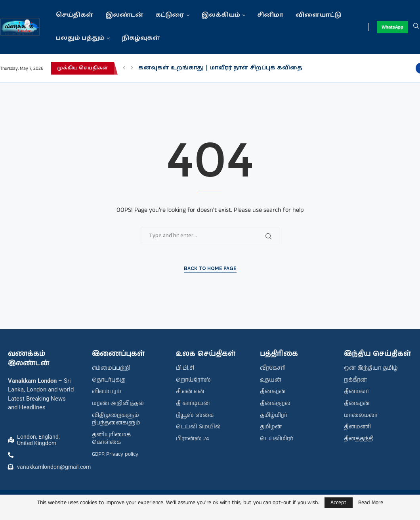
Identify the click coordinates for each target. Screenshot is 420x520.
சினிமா (270, 15)
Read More (371, 503)
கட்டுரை (170, 15)
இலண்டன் (124, 15)
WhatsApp (392, 27)
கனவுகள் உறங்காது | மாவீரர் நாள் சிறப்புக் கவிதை (220, 68)
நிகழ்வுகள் (141, 38)
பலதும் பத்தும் (80, 38)
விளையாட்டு (318, 15)
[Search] (416, 27)
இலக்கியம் (221, 15)
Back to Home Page (210, 269)
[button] (124, 68)
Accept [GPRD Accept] (339, 503)
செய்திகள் (75, 15)
